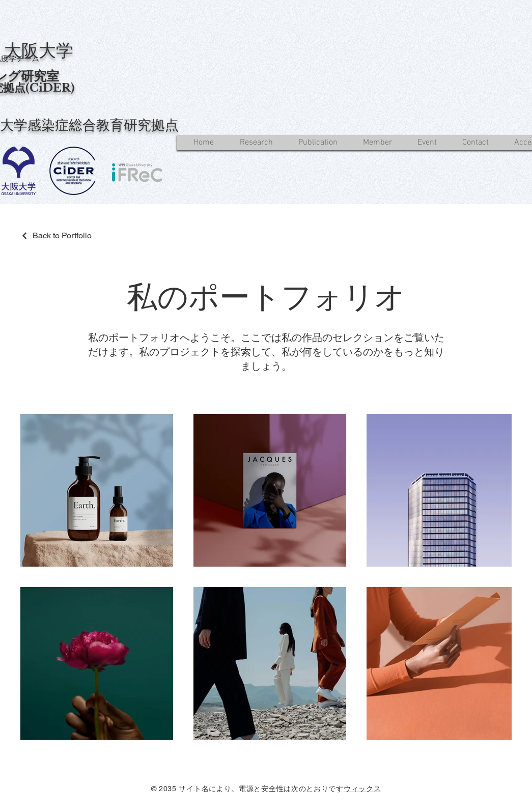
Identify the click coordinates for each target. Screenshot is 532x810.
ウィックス (362, 789)
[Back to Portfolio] (56, 235)
